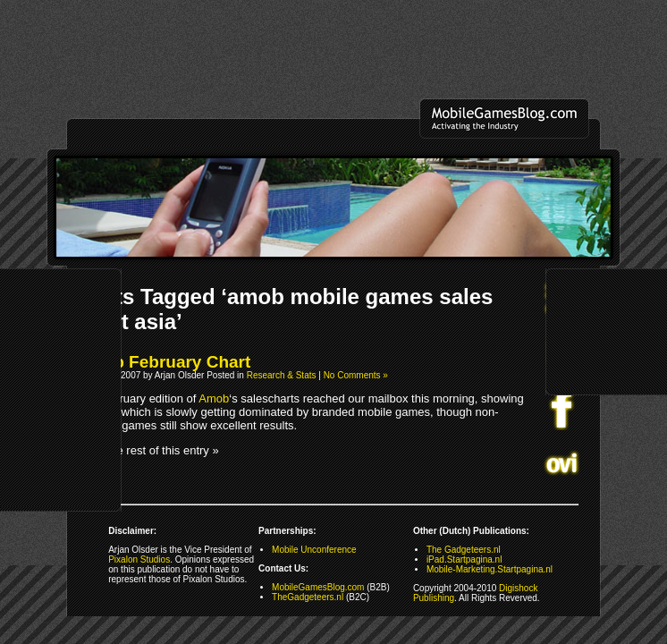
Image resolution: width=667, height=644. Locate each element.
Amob (214, 398)
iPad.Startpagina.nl (464, 559)
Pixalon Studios (139, 559)
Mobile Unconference (314, 550)
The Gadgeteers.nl (464, 550)
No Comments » (356, 375)
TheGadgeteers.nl (308, 597)
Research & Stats (282, 375)
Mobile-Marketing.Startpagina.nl (490, 569)
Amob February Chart (163, 362)
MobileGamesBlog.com (318, 587)
